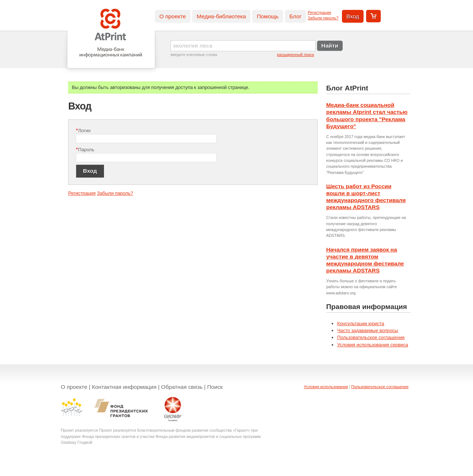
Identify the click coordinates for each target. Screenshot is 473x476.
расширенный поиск (295, 55)
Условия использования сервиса (373, 345)
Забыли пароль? (323, 18)
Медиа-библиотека (221, 16)
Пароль (85, 149)
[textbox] (243, 46)
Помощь (267, 16)
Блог (295, 16)
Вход (353, 16)
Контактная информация (124, 387)
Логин (83, 130)
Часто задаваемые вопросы (368, 330)
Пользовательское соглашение (371, 337)
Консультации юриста (361, 323)
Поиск (215, 387)
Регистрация (320, 12)
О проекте (172, 16)
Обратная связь (182, 387)
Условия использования (326, 387)
